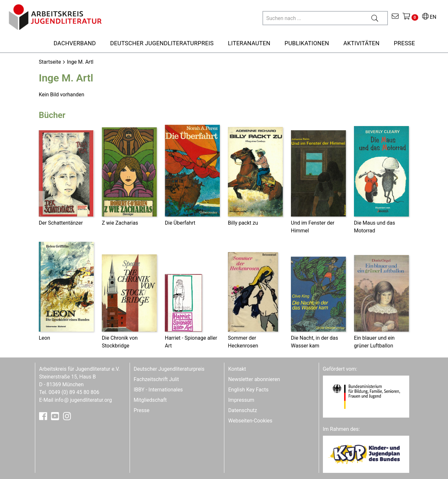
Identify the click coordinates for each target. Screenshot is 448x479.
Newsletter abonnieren (254, 379)
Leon (44, 338)
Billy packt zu (243, 223)
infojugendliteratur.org (83, 400)
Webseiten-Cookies (250, 421)
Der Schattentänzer (61, 223)
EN (429, 17)
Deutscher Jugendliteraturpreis (169, 369)
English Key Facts (248, 390)
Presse (142, 410)
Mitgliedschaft (150, 400)
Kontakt (237, 369)
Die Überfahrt (180, 223)
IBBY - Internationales (158, 390)
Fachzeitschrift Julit (156, 379)
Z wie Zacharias (120, 223)
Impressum (241, 400)
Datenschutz (243, 410)
